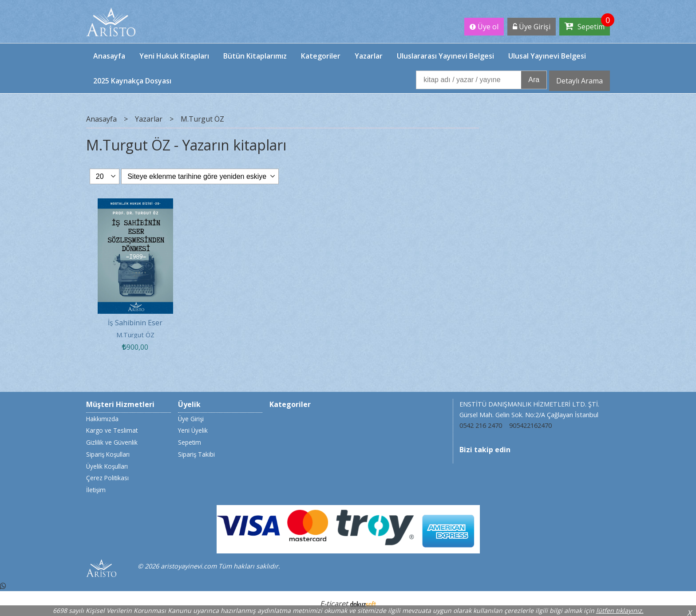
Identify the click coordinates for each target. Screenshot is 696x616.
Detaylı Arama (579, 81)
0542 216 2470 (481, 425)
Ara (534, 80)
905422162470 (530, 425)
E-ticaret (334, 604)
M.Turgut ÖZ (135, 335)
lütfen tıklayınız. (620, 610)
